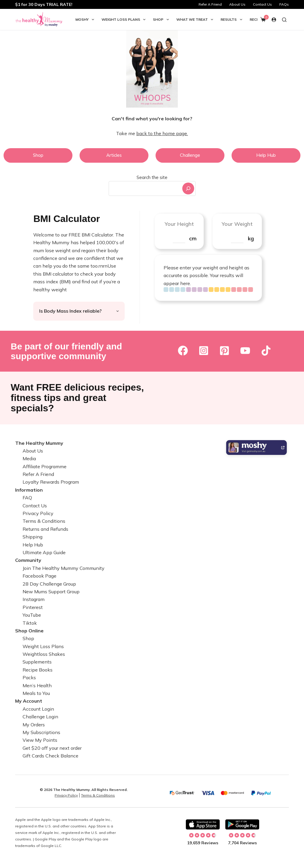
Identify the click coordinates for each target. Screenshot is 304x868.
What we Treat (196, 20)
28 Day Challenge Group (49, 584)
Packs (29, 677)
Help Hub (33, 545)
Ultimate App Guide (44, 552)
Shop (162, 20)
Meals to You (36, 693)
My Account (29, 701)
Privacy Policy (38, 513)
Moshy (86, 20)
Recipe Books (38, 670)
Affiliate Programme (45, 466)
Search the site (152, 177)
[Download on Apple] (203, 824)
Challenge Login (40, 717)
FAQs (284, 4)
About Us (237, 4)
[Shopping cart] (263, 20)
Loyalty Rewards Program (51, 482)
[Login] (274, 20)
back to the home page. (162, 133)
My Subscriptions (41, 732)
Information (29, 490)
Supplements (37, 662)
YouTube (32, 615)
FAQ (27, 498)
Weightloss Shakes (44, 654)
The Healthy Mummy (39, 443)
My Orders (34, 725)
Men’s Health (37, 685)
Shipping (33, 537)
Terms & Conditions (44, 521)
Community (28, 560)
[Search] (188, 188)
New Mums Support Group (51, 592)
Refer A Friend (210, 4)
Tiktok (30, 623)
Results (232, 20)
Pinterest (33, 607)
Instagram (34, 599)
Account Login (38, 709)
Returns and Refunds (45, 529)
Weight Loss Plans (125, 20)
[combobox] (145, 188)
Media (29, 458)
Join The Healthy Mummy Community (64, 568)
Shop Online (29, 631)
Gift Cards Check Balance (50, 756)
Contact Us (262, 4)
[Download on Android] (242, 824)
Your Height (179, 224)
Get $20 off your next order (52, 748)
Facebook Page (39, 576)
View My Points (40, 740)
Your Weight (237, 224)
